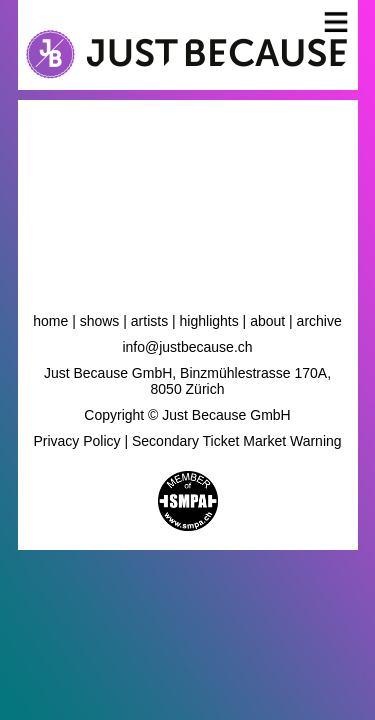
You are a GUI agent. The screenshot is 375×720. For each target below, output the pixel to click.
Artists (149, 321)
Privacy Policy (76, 441)
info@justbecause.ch (187, 347)
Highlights (209, 321)
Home (50, 321)
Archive (319, 321)
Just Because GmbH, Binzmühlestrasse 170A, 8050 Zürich (187, 381)
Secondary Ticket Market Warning (237, 441)
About (267, 321)
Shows (100, 321)
